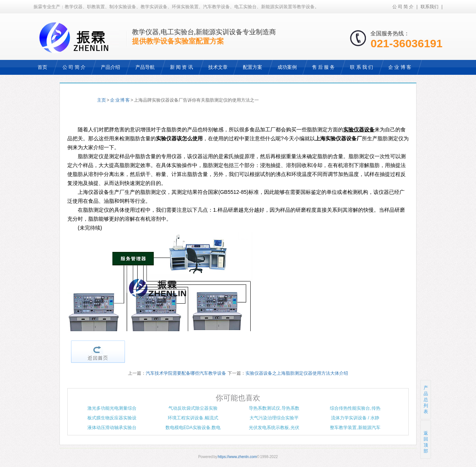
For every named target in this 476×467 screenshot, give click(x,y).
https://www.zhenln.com (237, 457)
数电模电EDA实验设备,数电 (193, 428)
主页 (102, 100)
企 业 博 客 (120, 100)
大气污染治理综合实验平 (274, 418)
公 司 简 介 (403, 7)
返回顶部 (426, 439)
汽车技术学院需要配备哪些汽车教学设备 (186, 373)
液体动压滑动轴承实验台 (112, 428)
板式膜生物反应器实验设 (112, 418)
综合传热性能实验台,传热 (355, 408)
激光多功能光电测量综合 (112, 408)
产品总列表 (426, 400)
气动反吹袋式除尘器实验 (193, 408)
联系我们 (430, 7)
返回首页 (98, 352)
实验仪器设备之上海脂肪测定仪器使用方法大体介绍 (297, 373)
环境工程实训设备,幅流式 (193, 418)
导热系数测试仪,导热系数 (274, 408)
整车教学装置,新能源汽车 (355, 428)
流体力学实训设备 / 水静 (355, 418)
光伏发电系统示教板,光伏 (274, 428)
